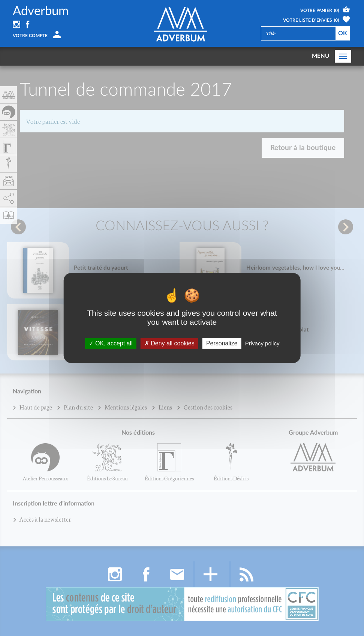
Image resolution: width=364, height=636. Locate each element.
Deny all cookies (169, 343)
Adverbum (41, 11)
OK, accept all (111, 343)
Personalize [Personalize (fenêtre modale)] (222, 343)
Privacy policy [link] (262, 343)
